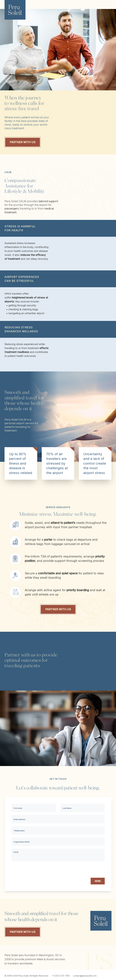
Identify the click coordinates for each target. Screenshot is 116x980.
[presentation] (83, 870)
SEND (98, 881)
